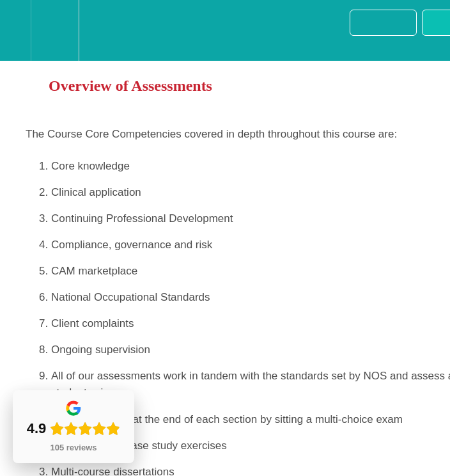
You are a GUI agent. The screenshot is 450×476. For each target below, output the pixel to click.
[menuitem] (55, 30)
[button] (15, 30)
